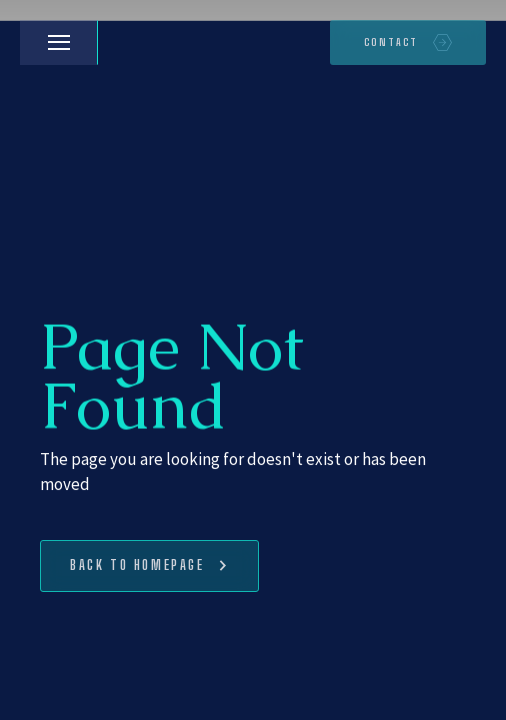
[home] (117, 43)
